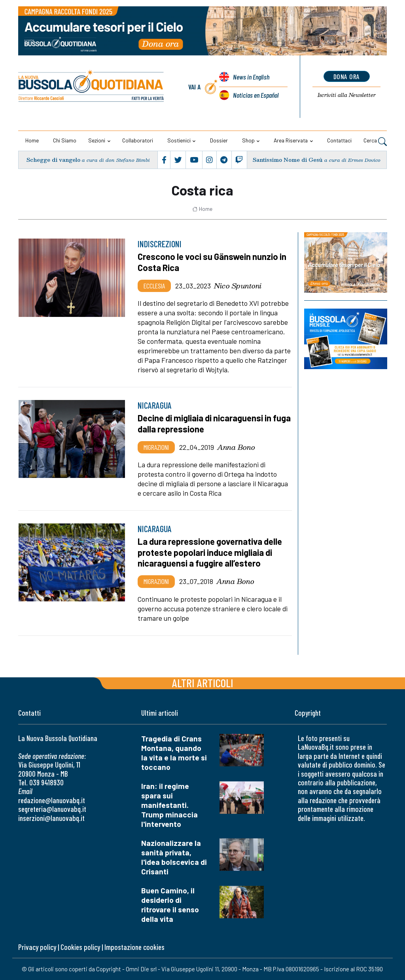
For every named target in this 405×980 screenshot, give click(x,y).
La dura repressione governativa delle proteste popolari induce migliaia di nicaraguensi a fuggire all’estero (210, 552)
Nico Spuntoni (238, 286)
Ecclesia (154, 286)
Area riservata (291, 140)
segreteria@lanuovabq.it (52, 809)
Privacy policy (37, 947)
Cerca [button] (375, 141)
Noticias (256, 95)
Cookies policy (80, 947)
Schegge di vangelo (53, 160)
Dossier (219, 140)
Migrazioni (156, 447)
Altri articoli (203, 683)
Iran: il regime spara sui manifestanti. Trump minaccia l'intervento (169, 805)
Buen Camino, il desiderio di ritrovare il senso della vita (170, 905)
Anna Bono (236, 447)
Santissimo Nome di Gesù (288, 160)
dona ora (347, 76)
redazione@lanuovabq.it (52, 800)
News (251, 77)
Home (32, 140)
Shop (248, 140)
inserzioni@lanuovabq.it (51, 818)
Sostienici (179, 140)
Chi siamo (65, 140)
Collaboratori (138, 140)
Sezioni (97, 140)
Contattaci (339, 140)
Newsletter (347, 95)
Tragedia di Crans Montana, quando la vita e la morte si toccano (174, 753)
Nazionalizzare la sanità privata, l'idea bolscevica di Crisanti (174, 857)
